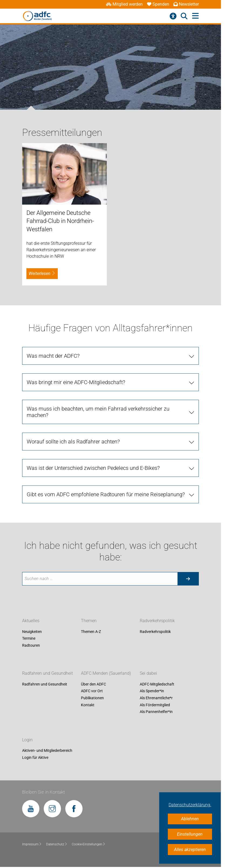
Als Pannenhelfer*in (156, 712)
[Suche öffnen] (184, 16)
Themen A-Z (91, 632)
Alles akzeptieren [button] (190, 850)
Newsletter (186, 4)
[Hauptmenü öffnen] (195, 16)
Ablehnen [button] (190, 819)
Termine (29, 639)
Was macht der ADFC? (53, 356)
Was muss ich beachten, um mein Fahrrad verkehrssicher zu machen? (98, 412)
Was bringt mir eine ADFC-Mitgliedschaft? (76, 382)
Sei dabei (148, 673)
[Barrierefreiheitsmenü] (173, 16)
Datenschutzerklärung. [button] (190, 805)
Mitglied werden (124, 4)
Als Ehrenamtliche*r (156, 698)
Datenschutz (57, 844)
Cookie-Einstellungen (89, 844)
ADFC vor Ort (92, 691)
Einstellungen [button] (190, 834)
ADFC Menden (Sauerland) (106, 673)
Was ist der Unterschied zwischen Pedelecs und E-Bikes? (93, 468)
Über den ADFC (93, 684)
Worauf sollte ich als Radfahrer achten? (73, 442)
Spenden (158, 4)
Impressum (32, 844)
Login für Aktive (35, 757)
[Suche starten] (188, 579)
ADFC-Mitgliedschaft (157, 684)
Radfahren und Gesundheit (47, 673)
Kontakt (88, 705)
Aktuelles (31, 621)
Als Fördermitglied (155, 705)
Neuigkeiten (32, 632)
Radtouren (31, 645)
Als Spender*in (152, 691)
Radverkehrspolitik (157, 621)
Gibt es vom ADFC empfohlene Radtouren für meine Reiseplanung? (106, 494)
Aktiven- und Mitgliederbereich (47, 751)
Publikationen (92, 698)
